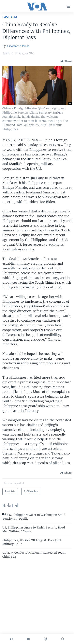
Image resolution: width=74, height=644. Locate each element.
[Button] (66, 61)
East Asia (10, 17)
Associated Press (18, 46)
